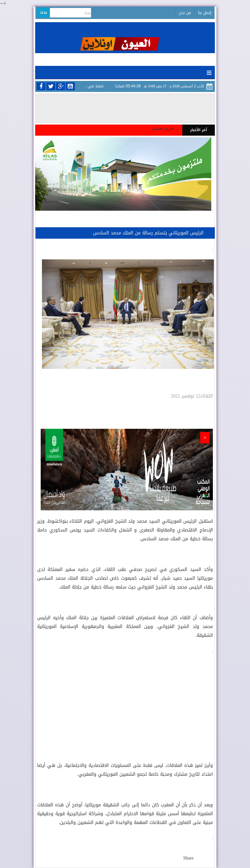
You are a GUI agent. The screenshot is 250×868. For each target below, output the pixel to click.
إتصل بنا (205, 13)
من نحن (185, 13)
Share (188, 858)
